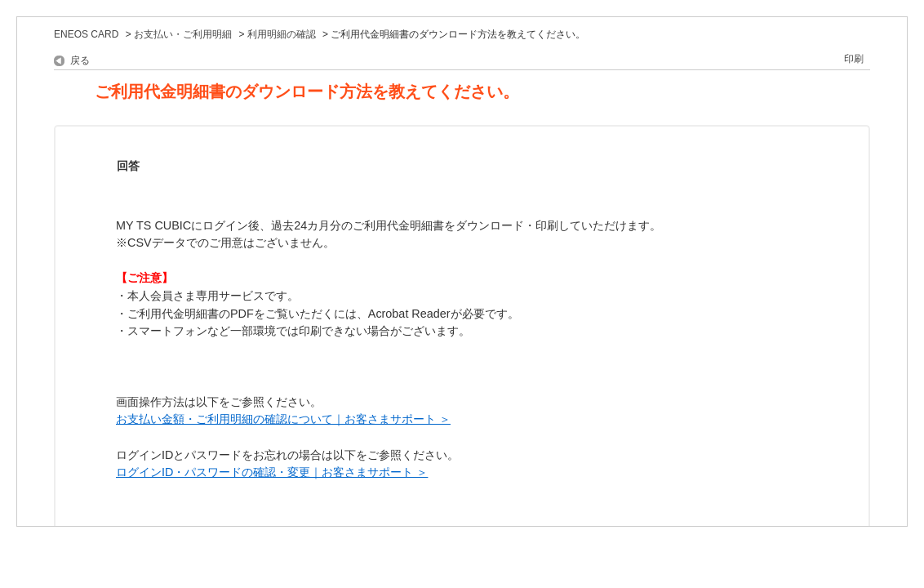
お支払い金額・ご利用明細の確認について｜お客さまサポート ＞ (283, 419)
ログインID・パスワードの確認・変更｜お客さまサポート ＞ (272, 472)
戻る (80, 60)
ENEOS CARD (86, 34)
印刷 (854, 59)
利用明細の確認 (282, 34)
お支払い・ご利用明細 (183, 34)
